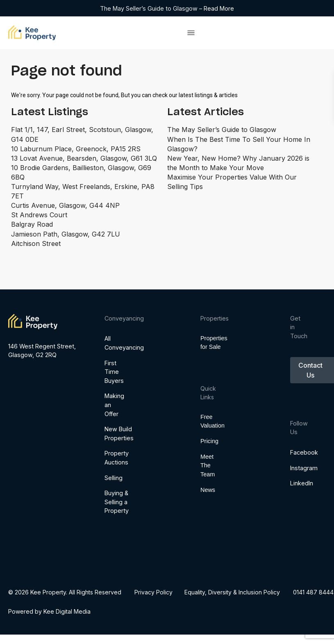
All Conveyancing (112, 397)
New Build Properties (112, 488)
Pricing (207, 467)
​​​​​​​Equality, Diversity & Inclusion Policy (233, 592)
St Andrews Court (39, 215)
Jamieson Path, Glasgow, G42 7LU (66, 234)
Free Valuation (207, 447)
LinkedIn (295, 497)
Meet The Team (207, 490)
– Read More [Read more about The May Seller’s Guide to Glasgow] (217, 8)
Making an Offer (112, 459)
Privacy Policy (153, 592)
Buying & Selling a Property (112, 556)
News (207, 515)
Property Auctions (112, 512)
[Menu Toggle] (191, 33)
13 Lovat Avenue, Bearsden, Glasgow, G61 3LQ (84, 158)
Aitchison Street (36, 243)
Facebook (295, 465)
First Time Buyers (112, 426)
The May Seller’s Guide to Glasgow (150, 8)
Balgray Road (32, 224)
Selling (112, 531)
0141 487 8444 (314, 592)
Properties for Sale (207, 350)
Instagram (295, 481)
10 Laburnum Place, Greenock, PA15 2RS (76, 149)
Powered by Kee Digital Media (49, 611)
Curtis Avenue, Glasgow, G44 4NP (65, 205)
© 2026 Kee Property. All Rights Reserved (65, 592)
